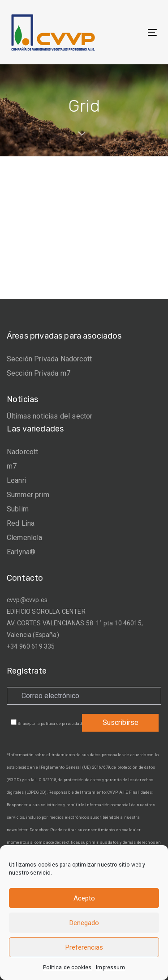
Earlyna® (21, 552)
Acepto (84, 898)
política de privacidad (61, 724)
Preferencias (84, 947)
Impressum (110, 967)
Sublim (18, 509)
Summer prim (28, 495)
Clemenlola (25, 538)
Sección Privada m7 (39, 373)
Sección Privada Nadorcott (49, 359)
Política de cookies (67, 967)
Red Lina (21, 523)
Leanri (17, 480)
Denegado (84, 923)
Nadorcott (22, 452)
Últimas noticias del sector (50, 416)
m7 (12, 466)
